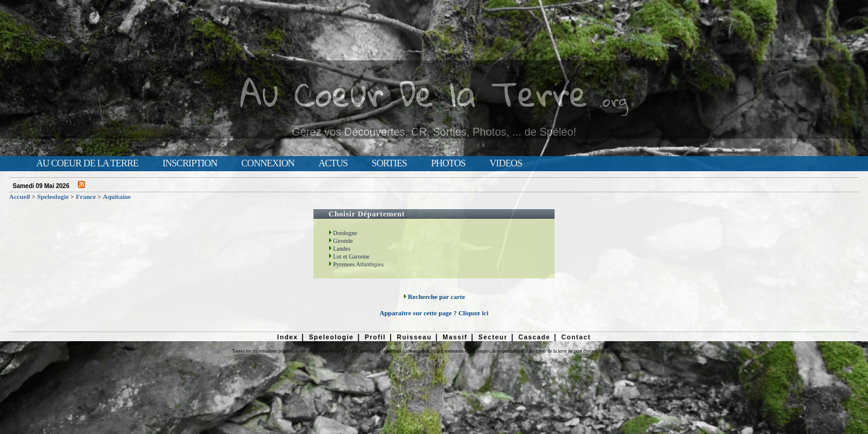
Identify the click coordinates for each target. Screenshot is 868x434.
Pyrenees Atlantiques (356, 264)
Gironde (341, 241)
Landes (339, 249)
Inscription (190, 163)
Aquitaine (117, 197)
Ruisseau (414, 337)
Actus (333, 163)
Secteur (492, 337)
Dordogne (343, 233)
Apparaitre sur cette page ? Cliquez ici (434, 313)
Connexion (268, 163)
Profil (375, 337)
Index (288, 337)
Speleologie (53, 197)
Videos (506, 163)
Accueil (20, 197)
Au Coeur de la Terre (87, 163)
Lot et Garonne (349, 256)
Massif (455, 337)
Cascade (534, 337)
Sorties (389, 163)
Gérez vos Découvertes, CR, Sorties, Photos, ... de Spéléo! (434, 132)
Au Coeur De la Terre (414, 93)
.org (614, 100)
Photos (448, 163)
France (86, 197)
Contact (576, 337)
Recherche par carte (434, 297)
